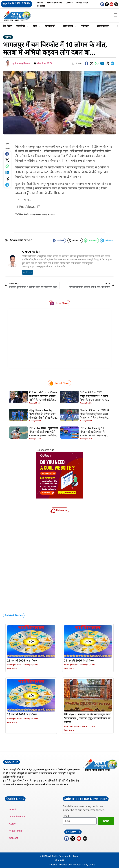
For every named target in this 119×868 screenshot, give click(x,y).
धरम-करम (71, 26)
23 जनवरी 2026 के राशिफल (22, 715)
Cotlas (92, 865)
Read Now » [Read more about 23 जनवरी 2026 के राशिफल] (12, 723)
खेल (37, 26)
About (40, 3)
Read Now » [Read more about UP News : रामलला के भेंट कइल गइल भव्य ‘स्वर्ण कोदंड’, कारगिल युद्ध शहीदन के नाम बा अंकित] (69, 730)
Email (66, 816)
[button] (86, 63)
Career (69, 3)
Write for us (82, 3)
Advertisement (54, 3)
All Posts (28, 272)
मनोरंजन (88, 26)
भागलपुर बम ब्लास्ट (48, 214)
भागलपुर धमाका (35, 214)
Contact (41, 6)
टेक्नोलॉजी (53, 26)
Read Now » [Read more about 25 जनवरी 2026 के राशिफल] (12, 669)
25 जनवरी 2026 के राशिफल (22, 661)
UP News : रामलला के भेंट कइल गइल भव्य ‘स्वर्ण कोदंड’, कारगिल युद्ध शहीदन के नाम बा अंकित (87, 718)
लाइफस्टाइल (106, 26)
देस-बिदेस (8, 26)
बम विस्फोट (25, 214)
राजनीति (23, 26)
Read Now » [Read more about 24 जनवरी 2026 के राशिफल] (69, 669)
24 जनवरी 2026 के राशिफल (79, 661)
